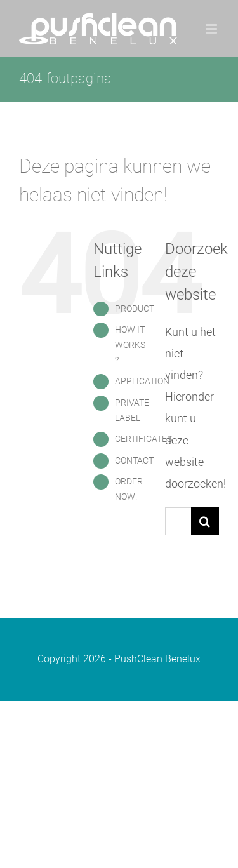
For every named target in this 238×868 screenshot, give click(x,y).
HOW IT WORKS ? (130, 345)
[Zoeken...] (178, 521)
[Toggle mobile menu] (212, 29)
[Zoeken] (205, 521)
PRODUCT (135, 309)
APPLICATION (142, 381)
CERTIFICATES (143, 439)
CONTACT (134, 460)
